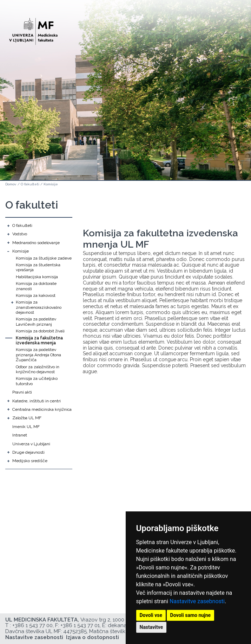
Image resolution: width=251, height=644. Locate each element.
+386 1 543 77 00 (32, 625)
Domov (11, 184)
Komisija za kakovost (36, 295)
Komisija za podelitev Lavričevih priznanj (36, 321)
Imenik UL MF (26, 427)
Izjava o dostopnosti (93, 637)
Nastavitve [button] (151, 627)
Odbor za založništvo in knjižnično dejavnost (38, 369)
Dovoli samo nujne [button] (191, 615)
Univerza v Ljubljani (31, 444)
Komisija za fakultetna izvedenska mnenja (39, 340)
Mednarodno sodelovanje (36, 243)
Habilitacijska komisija (37, 277)
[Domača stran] (33, 28)
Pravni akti (22, 392)
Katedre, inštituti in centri (37, 401)
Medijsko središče (30, 461)
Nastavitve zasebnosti (197, 601)
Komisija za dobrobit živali (40, 331)
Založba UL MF (27, 418)
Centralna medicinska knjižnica (42, 409)
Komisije (51, 184)
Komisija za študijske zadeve (44, 258)
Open (231, 34)
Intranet (20, 435)
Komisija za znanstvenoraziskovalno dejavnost (39, 307)
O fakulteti (30, 184)
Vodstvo (20, 234)
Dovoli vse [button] (151, 615)
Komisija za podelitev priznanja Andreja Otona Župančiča (38, 355)
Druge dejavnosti (28, 452)
